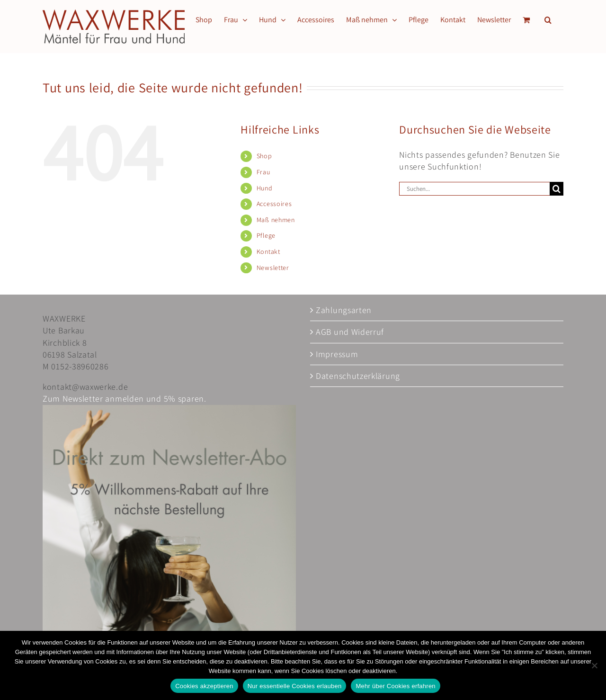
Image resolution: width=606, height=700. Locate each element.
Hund (265, 188)
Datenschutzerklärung (358, 376)
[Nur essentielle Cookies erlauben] (594, 665)
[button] (548, 20)
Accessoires (274, 204)
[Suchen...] (474, 189)
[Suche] (557, 189)
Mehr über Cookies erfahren (395, 686)
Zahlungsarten (344, 310)
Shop (264, 156)
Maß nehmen (276, 220)
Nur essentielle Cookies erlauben (295, 686)
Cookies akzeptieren (204, 686)
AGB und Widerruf (350, 332)
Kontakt (268, 251)
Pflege (266, 235)
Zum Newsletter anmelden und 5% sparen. (125, 399)
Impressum (337, 354)
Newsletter (273, 268)
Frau (263, 172)
